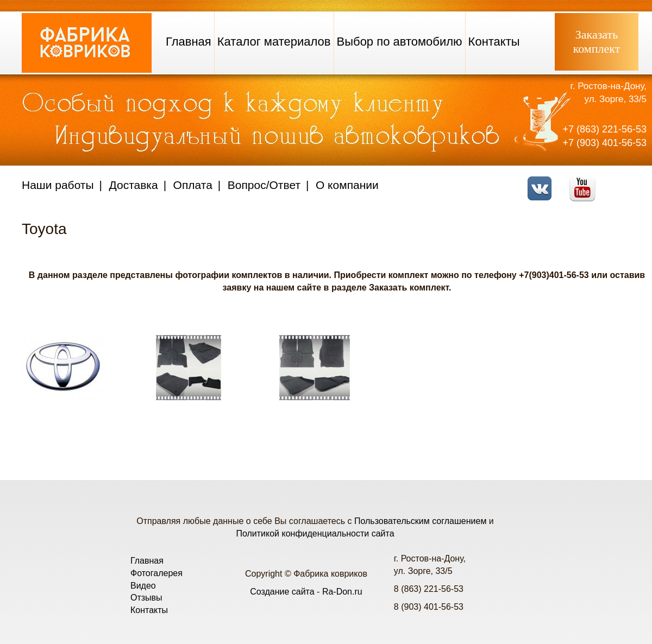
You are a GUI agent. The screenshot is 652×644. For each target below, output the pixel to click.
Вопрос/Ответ (264, 185)
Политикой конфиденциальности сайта (315, 533)
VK (543, 182)
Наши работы (58, 185)
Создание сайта (282, 592)
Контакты (494, 42)
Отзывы (146, 598)
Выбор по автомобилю (400, 42)
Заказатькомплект (597, 42)
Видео (143, 586)
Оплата (193, 185)
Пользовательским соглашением (420, 521)
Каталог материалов (274, 42)
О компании (347, 185)
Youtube (585, 182)
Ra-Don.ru (342, 592)
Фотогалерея (156, 573)
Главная (189, 42)
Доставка (134, 185)
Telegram (628, 182)
